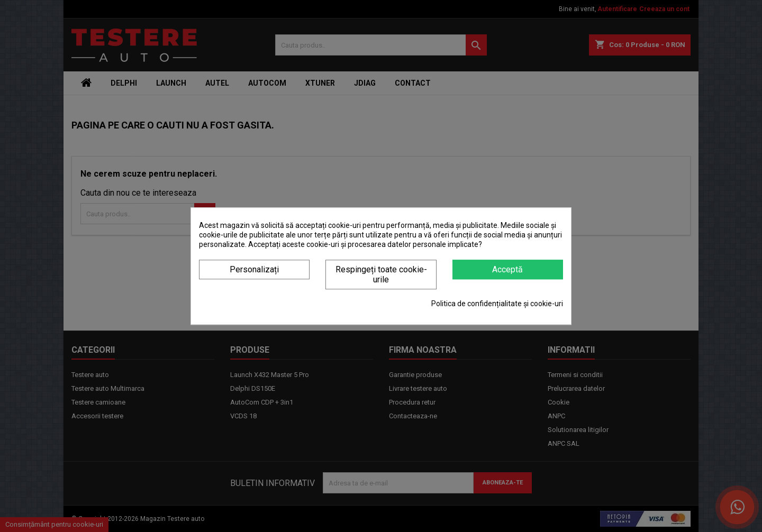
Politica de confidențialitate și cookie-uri (497, 304)
